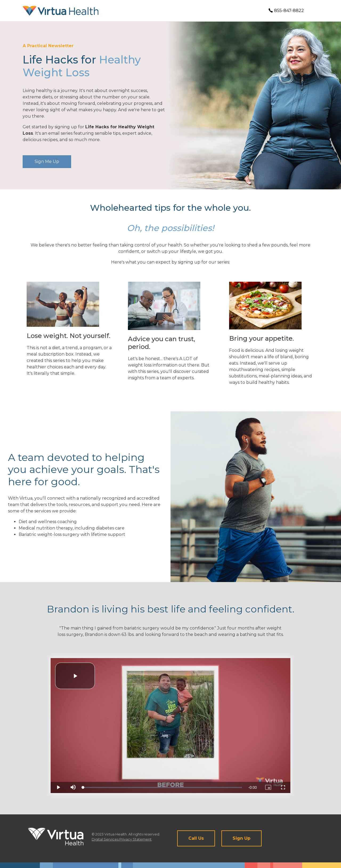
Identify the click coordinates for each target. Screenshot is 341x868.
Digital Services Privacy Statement (122, 839)
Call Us (196, 838)
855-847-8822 (286, 11)
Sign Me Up (47, 162)
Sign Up (241, 838)
